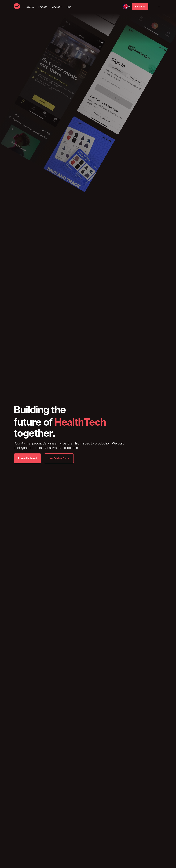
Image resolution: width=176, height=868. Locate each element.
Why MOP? (57, 7)
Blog (69, 7)
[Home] (17, 9)
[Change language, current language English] (126, 7)
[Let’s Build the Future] (59, 458)
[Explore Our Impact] (27, 458)
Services (30, 7)
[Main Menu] (159, 7)
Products (43, 7)
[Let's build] (140, 7)
